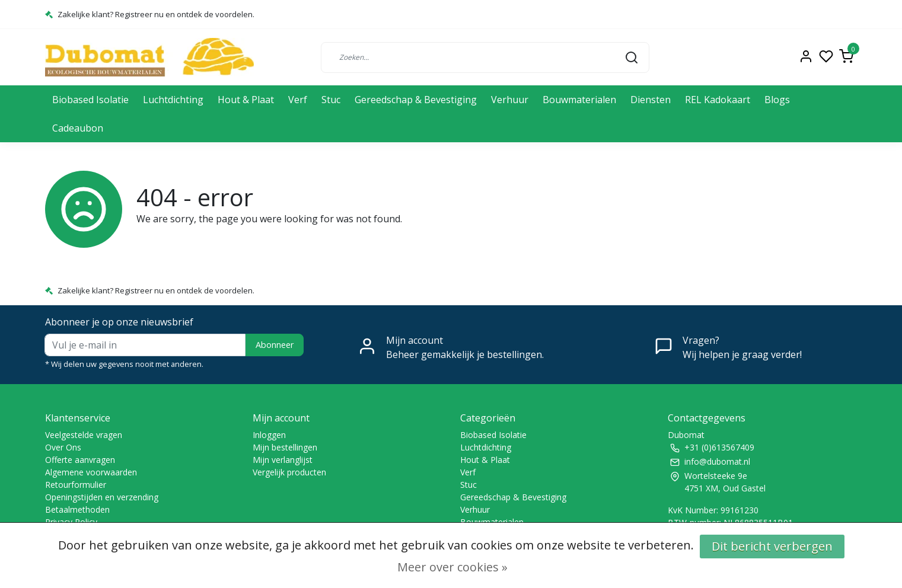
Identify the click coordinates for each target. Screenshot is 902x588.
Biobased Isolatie (90, 100)
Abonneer (275, 345)
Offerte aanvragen (80, 460)
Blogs (777, 100)
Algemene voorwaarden (91, 472)
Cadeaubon (78, 128)
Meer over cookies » (452, 567)
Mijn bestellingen (285, 447)
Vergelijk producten (289, 472)
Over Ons (63, 447)
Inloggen (269, 435)
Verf (298, 100)
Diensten (651, 100)
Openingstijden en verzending (102, 497)
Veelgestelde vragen (84, 435)
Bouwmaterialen (579, 100)
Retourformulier (76, 485)
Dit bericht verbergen (772, 546)
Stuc (331, 100)
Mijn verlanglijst (283, 460)
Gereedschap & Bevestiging (416, 100)
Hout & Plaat (246, 100)
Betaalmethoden (77, 509)
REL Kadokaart (718, 100)
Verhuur (510, 100)
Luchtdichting (173, 100)
